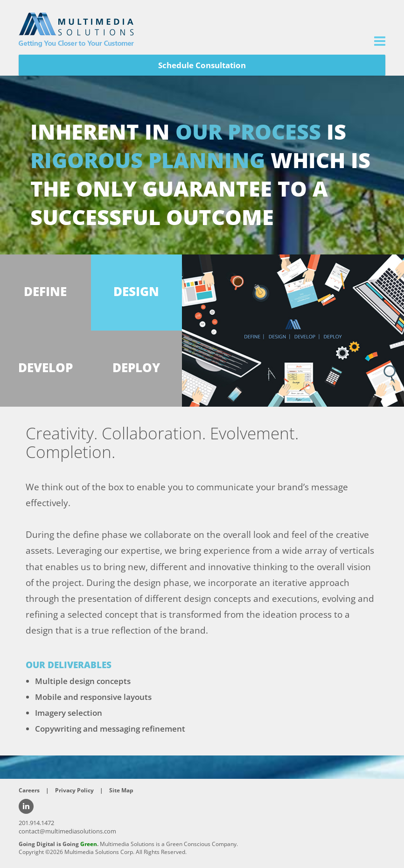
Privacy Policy (74, 790)
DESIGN (136, 292)
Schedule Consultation (202, 65)
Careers (29, 790)
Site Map (121, 790)
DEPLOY (136, 368)
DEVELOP (45, 368)
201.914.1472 (36, 823)
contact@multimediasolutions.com (67, 831)
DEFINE (45, 292)
